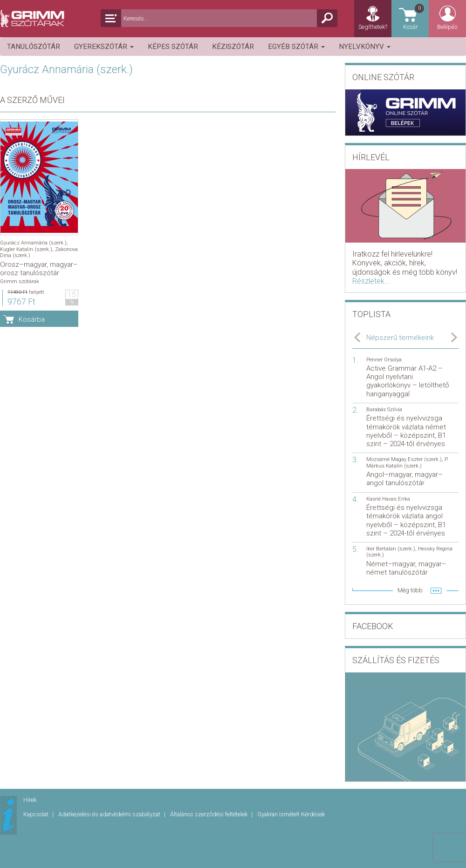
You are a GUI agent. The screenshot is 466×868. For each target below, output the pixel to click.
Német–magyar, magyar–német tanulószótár (406, 568)
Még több (410, 590)
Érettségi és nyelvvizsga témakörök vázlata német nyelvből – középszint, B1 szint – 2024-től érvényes (406, 431)
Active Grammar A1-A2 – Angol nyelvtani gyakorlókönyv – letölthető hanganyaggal (408, 381)
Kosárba (32, 319)
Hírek (30, 800)
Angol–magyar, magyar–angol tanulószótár (404, 479)
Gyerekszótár (104, 47)
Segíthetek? (373, 27)
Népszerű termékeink (400, 338)
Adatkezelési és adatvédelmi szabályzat (110, 814)
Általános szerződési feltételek (209, 814)
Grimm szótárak (20, 281)
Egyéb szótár (296, 47)
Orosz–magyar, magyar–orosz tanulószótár (39, 269)
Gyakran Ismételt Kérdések (291, 814)
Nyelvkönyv (365, 47)
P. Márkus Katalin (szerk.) (407, 462)
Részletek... (371, 281)
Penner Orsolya (384, 360)
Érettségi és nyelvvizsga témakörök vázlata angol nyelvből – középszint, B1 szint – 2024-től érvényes (406, 520)
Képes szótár (173, 47)
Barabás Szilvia (384, 410)
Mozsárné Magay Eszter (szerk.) (404, 459)
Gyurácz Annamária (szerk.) (33, 243)
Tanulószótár (34, 47)
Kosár (414, 17)
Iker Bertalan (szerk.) (391, 549)
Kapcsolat (37, 814)
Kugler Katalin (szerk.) (26, 249)
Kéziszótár (233, 47)
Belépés (447, 27)
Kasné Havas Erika (388, 499)
